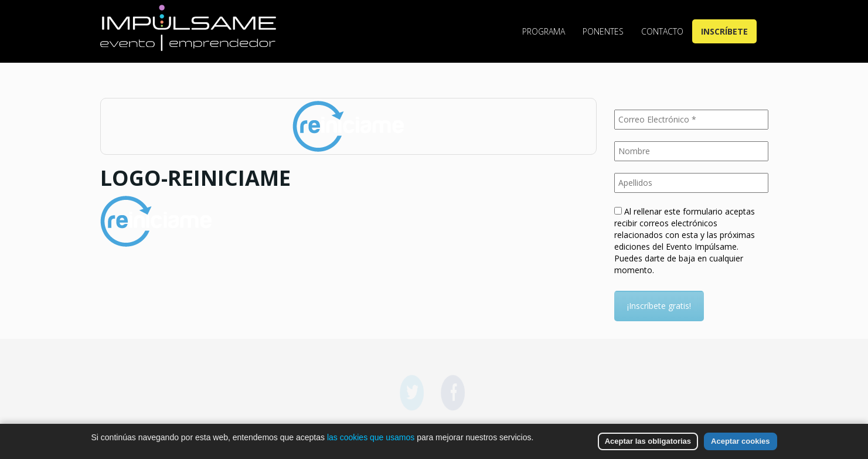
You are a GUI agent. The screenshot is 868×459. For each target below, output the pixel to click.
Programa (544, 31)
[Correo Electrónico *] (691, 120)
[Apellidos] (691, 183)
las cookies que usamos (371, 437)
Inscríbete (724, 31)
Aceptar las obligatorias (648, 441)
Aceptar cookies (740, 441)
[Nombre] (691, 151)
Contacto (662, 31)
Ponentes (603, 31)
